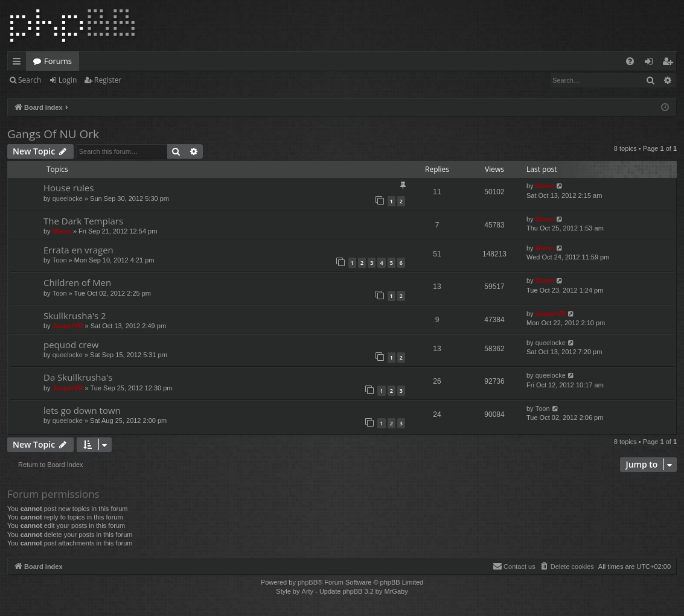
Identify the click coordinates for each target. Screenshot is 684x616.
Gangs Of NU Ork (53, 134)
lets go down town (82, 410)
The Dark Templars (83, 221)
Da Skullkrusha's (78, 377)
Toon (60, 260)
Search (30, 80)
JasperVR (68, 326)
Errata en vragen (78, 250)
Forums (58, 61)
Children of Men (77, 282)
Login (68, 80)
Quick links (19, 63)
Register (108, 80)
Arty (308, 591)
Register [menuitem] (670, 63)
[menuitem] (630, 61)
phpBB (308, 582)
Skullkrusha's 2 (75, 316)
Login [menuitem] (651, 63)
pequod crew (71, 345)
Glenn (545, 186)
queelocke (68, 198)
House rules (69, 188)
